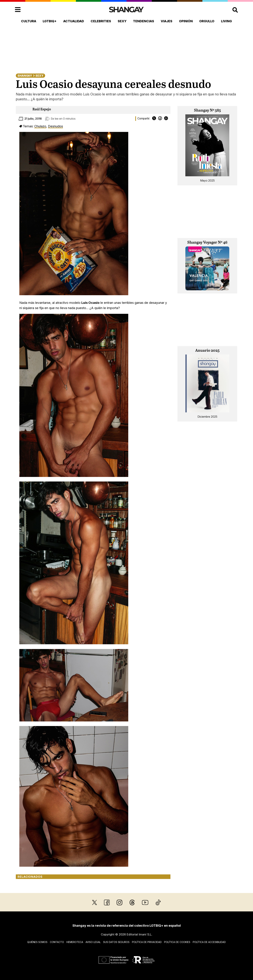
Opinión (186, 21)
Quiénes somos (37, 942)
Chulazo (40, 126)
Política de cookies (177, 942)
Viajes (167, 21)
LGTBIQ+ (50, 21)
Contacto (57, 942)
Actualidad (74, 21)
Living (226, 21)
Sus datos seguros (116, 942)
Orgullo (207, 21)
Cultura (29, 21)
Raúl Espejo (42, 109)
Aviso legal (93, 942)
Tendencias (144, 21)
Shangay (25, 76)
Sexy (122, 21)
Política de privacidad (147, 942)
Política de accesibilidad (209, 942)
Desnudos (55, 126)
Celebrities (101, 21)
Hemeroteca (75, 942)
